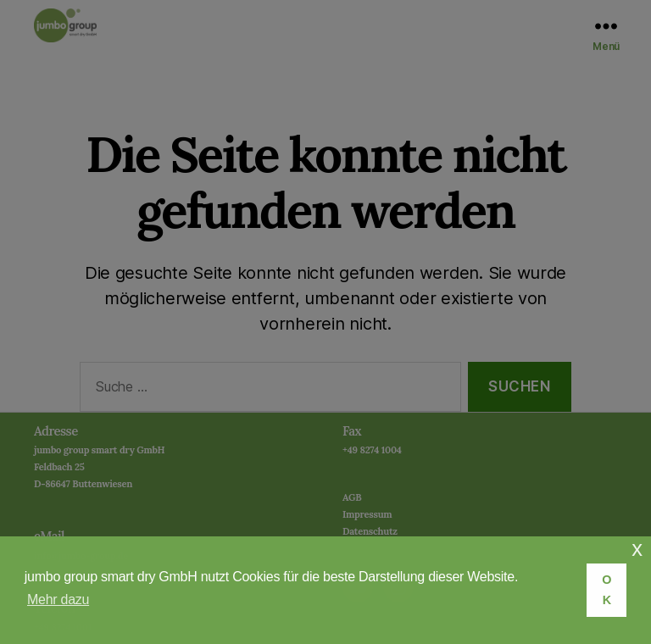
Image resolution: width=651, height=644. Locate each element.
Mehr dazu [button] (58, 600)
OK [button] (606, 590)
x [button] (637, 549)
